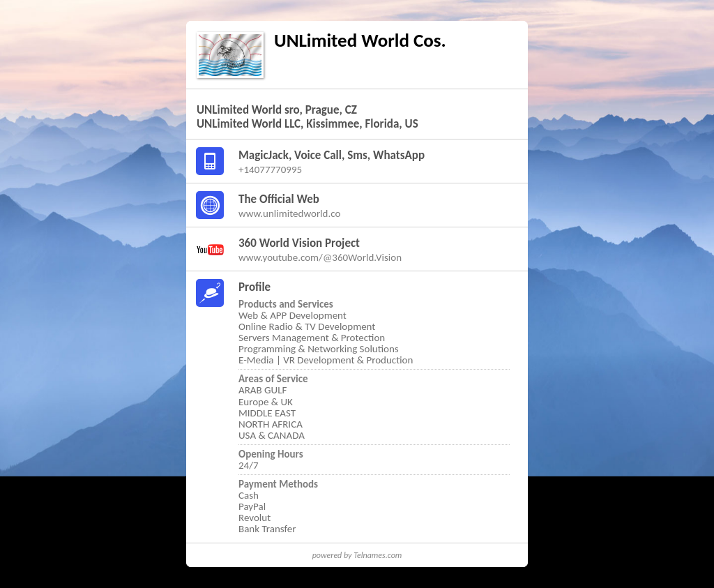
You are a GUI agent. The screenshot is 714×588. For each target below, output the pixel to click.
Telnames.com (378, 555)
